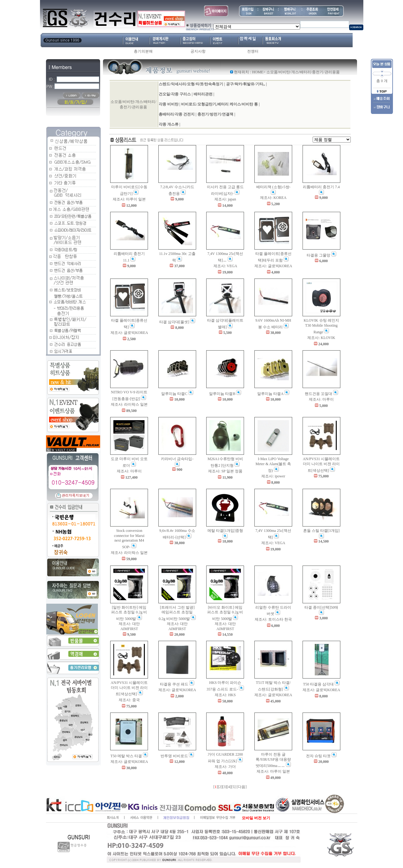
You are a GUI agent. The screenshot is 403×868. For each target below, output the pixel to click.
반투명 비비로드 (174, 756)
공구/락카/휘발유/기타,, (246, 84)
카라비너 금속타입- (177, 459)
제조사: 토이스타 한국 (273, 619)
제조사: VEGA (225, 266)
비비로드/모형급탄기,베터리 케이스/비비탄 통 (219, 104)
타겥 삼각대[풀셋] (174, 322)
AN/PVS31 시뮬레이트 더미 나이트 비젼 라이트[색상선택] (321, 465)
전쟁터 (253, 51)
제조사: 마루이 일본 (129, 199)
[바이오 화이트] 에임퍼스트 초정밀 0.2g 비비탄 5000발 (225, 613)
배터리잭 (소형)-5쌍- (273, 187)
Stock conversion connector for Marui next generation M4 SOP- (129, 539)
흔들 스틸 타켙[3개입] (321, 531)
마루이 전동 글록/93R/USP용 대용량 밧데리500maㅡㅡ (273, 760)
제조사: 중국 (129, 700)
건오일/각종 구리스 (175, 94)
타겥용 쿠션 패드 (174, 684)
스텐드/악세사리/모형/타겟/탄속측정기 (191, 84)
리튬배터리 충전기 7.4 (321, 187)
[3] (224, 787)
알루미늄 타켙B (222, 394)
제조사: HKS (225, 695)
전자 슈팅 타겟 (318, 756)
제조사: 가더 (225, 767)
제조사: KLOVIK (321, 338)
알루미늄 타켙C (174, 394)
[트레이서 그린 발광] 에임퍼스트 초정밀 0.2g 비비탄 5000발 (177, 613)
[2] (220, 787)
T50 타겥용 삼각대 (318, 684)
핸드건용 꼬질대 (318, 394)
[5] (233, 787)
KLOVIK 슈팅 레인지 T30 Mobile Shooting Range (321, 326)
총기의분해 (143, 51)
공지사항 (198, 51)
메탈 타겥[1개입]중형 (225, 531)
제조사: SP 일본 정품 (225, 471)
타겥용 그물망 (318, 255)
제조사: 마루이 (321, 399)
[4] (229, 787)
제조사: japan (225, 199)
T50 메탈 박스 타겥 (126, 756)
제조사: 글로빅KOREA (273, 266)
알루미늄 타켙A (270, 394)
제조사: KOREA (273, 198)
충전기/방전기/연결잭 (216, 114)
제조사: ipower (273, 476)
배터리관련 (203, 94)
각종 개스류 (169, 124)
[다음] (241, 787)
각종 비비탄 (169, 104)
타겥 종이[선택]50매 (321, 607)
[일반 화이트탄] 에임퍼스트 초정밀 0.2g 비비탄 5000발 (129, 613)
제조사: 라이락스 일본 (129, 404)
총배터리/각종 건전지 (177, 114)
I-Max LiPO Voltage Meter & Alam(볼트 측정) (273, 465)
